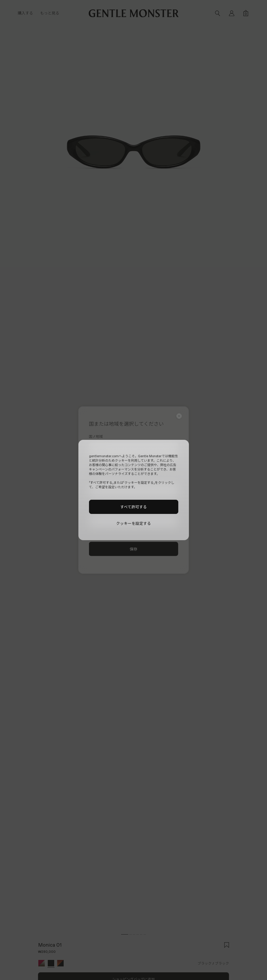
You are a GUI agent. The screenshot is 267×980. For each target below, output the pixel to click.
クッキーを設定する (133, 524)
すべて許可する (133, 507)
